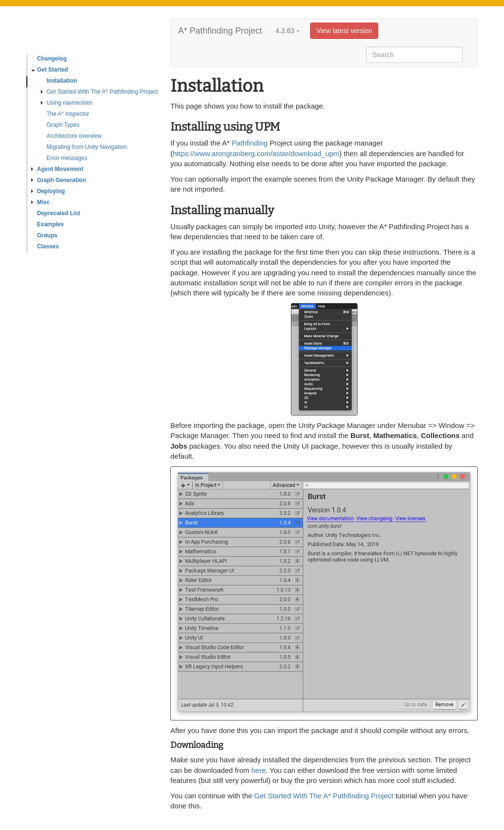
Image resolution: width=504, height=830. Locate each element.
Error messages (67, 158)
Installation (62, 81)
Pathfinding (250, 143)
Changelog (52, 59)
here (258, 770)
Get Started (50, 70)
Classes (48, 246)
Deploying (48, 191)
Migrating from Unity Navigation (87, 147)
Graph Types (63, 125)
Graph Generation (59, 180)
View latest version (344, 31)
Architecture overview (74, 136)
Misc (41, 202)
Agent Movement (57, 169)
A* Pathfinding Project (220, 31)
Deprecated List (59, 213)
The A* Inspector (68, 114)
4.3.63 (288, 31)
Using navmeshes (66, 103)
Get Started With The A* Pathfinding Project (99, 92)
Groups (47, 235)
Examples (50, 224)
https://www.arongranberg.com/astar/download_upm (256, 153)
